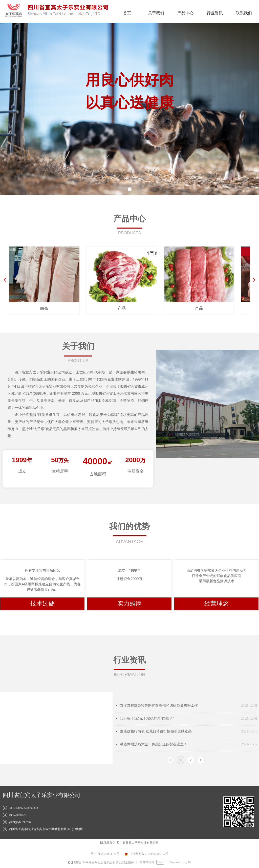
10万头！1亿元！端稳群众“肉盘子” (147, 718)
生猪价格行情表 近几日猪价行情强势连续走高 (156, 731)
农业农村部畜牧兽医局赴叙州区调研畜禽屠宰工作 (159, 706)
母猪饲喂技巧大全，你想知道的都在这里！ (154, 744)
